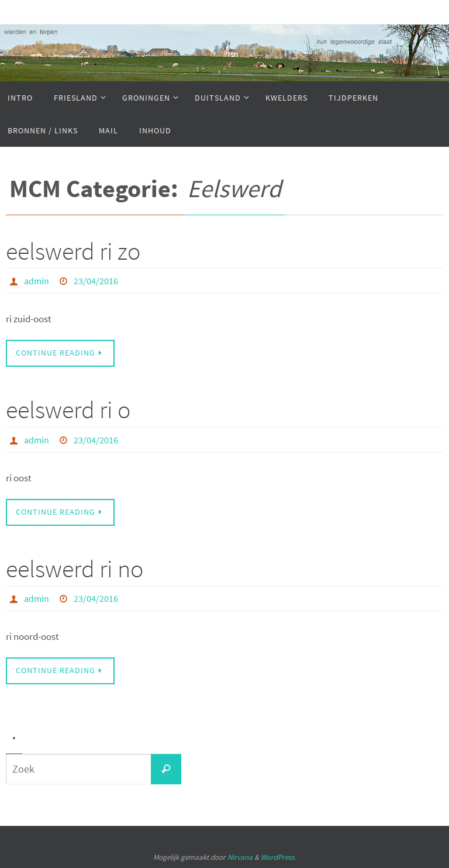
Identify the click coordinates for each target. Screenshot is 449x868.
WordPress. (278, 857)
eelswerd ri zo (73, 251)
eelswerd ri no (75, 569)
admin (37, 281)
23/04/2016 (96, 281)
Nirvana (240, 857)
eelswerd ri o (68, 409)
